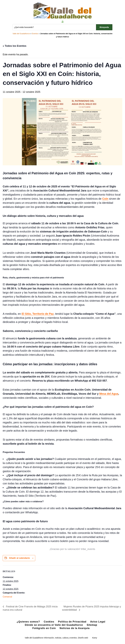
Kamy (95, 638)
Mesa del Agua (109, 394)
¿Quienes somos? (28, 622)
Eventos (35, 34)
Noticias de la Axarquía (75, 628)
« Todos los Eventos (15, 46)
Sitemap (92, 625)
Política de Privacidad (72, 622)
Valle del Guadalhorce (21, 34)
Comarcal (7, 597)
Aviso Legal (98, 622)
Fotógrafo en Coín (44, 628)
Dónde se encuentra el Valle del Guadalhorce (54, 625)
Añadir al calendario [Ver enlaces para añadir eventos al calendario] (19, 558)
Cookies (49, 622)
